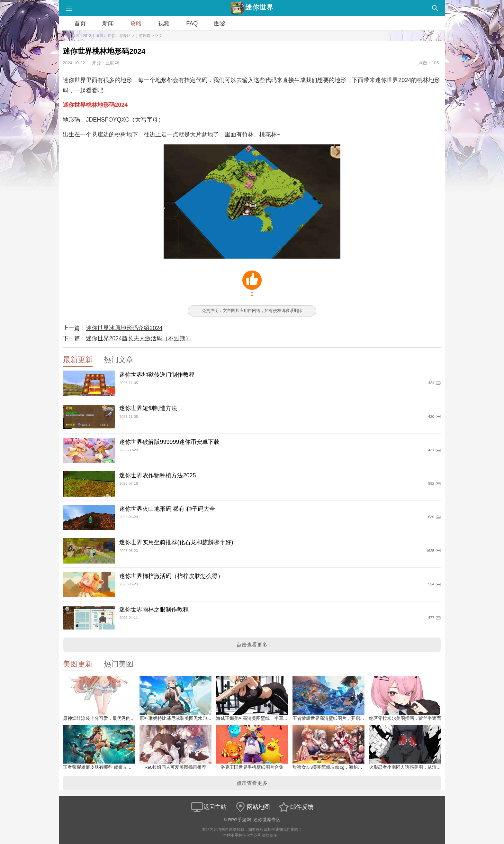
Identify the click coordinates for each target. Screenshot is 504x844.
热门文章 (119, 360)
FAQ (192, 23)
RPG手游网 (93, 36)
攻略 (136, 23)
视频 (164, 23)
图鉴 (220, 23)
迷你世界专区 (119, 36)
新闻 (108, 23)
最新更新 (78, 360)
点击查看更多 (252, 645)
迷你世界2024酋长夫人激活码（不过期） (139, 338)
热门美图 (119, 664)
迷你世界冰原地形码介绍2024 (124, 328)
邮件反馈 (295, 807)
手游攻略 (143, 36)
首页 (80, 23)
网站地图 (252, 807)
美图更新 (78, 664)
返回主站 (209, 807)
